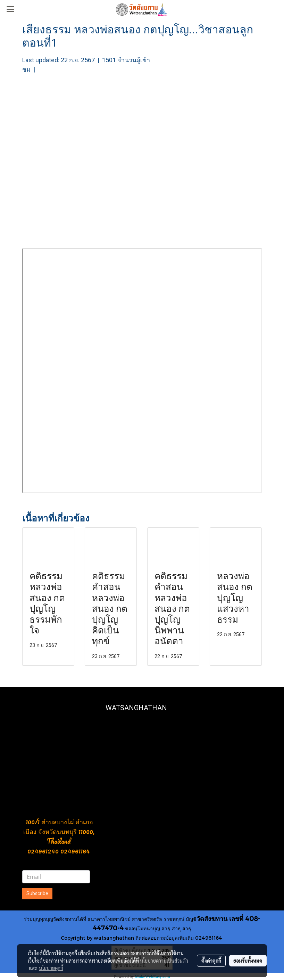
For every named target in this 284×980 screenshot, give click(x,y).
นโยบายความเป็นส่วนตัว (164, 961)
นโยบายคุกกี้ (51, 968)
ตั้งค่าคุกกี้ (211, 961)
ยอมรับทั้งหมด (248, 961)
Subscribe (37, 893)
